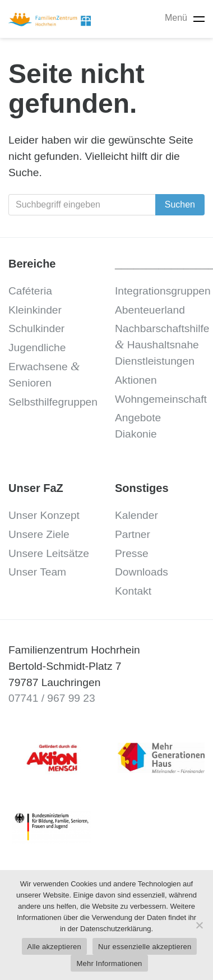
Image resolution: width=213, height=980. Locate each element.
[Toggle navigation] (199, 19)
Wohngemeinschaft (161, 399)
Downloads (142, 572)
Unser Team (37, 572)
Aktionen (136, 380)
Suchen (180, 204)
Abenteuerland (150, 310)
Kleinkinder (35, 310)
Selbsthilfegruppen (53, 402)
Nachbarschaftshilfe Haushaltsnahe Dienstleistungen (162, 345)
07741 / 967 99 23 (52, 698)
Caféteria (30, 291)
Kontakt (133, 591)
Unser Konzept (44, 515)
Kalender (136, 515)
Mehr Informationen (109, 963)
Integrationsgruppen (163, 291)
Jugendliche (37, 348)
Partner (133, 534)
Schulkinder (36, 328)
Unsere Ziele (39, 534)
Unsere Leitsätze (49, 553)
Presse (132, 553)
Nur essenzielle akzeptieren (145, 947)
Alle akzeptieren (55, 947)
